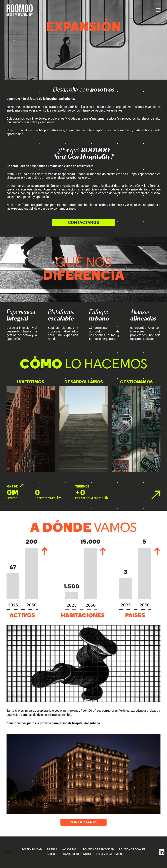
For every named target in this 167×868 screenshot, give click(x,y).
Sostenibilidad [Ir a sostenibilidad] (28, 851)
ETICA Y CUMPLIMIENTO (112, 855)
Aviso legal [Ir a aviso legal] (70, 851)
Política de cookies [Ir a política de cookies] (134, 851)
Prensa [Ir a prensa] (50, 851)
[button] (158, 10)
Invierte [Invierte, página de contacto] (51, 855)
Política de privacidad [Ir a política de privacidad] (99, 851)
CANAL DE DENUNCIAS (77, 855)
